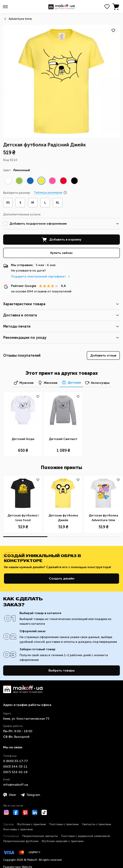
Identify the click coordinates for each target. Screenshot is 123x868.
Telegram (30, 795)
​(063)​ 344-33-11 (15, 767)
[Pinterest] (25, 812)
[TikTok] (44, 812)
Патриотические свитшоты (40, 836)
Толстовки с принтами (64, 824)
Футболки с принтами (31, 824)
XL (58, 203)
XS (8, 203)
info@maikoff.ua (16, 785)
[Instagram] (6, 812)
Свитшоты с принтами (96, 824)
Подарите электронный (41, 276)
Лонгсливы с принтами (18, 829)
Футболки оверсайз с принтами (62, 841)
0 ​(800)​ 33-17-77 (16, 761)
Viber (10, 795)
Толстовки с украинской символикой (85, 836)
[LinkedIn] (35, 812)
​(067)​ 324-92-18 (15, 772)
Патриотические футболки (21, 841)
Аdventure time (20, 19)
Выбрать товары (62, 670)
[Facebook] (16, 812)
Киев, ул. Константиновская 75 (26, 719)
